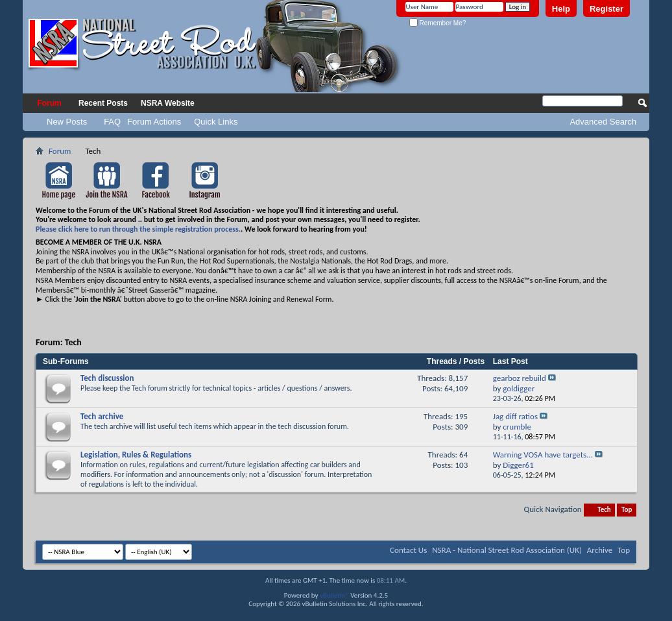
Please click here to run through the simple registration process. (138, 229)
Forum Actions (154, 122)
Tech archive (102, 416)
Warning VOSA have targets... (543, 455)
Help (561, 9)
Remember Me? (438, 23)
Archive (600, 550)
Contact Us (408, 550)
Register (606, 9)
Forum (49, 103)
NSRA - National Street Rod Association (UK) (507, 550)
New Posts (67, 122)
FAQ (112, 122)
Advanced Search (603, 122)
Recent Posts (103, 103)
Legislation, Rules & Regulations (136, 455)
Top (627, 510)
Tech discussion (107, 378)
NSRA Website (168, 103)
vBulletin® (334, 595)
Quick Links (216, 122)
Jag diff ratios (515, 416)
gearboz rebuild (520, 378)
